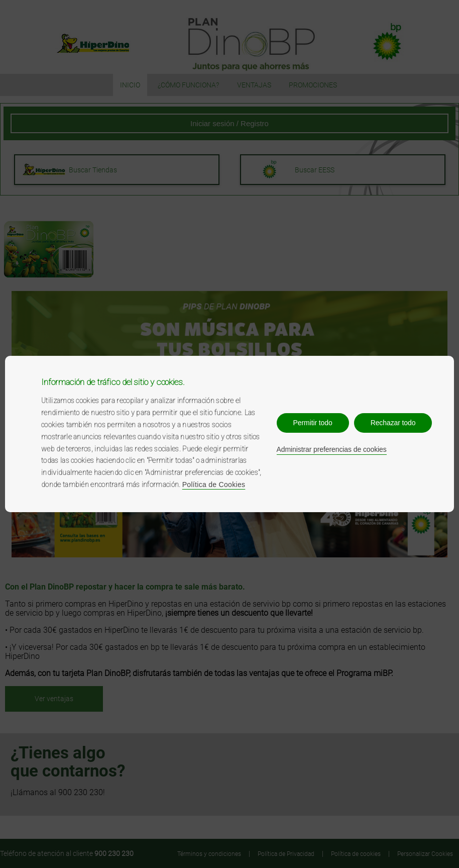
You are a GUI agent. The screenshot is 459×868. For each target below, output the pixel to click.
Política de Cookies (214, 485)
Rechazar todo (393, 423)
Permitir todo (313, 423)
